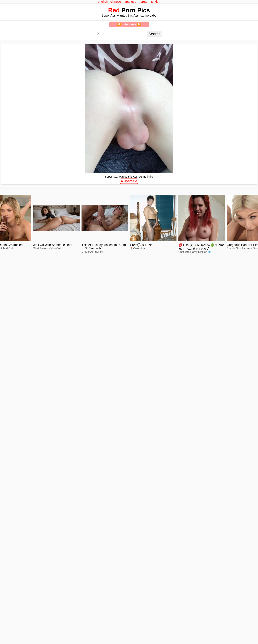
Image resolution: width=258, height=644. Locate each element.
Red (114, 10)
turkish (156, 2)
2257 (6, 558)
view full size (27, 326)
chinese (116, 2)
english (103, 2)
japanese (130, 2)
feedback (17, 558)
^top (192, 558)
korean (144, 2)
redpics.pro (197, 564)
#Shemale (129, 181)
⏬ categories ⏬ (129, 24)
